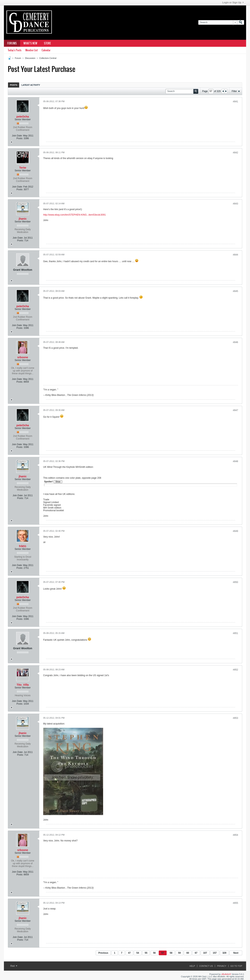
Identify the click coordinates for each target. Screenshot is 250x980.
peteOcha (23, 117)
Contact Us (206, 966)
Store (47, 43)
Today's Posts (15, 50)
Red (14, 966)
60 (188, 953)
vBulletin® (226, 974)
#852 (235, 670)
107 (205, 953)
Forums (12, 43)
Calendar (46, 50)
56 (154, 953)
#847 (235, 410)
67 (196, 953)
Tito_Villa (23, 685)
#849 (235, 531)
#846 (235, 342)
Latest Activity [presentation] (31, 85)
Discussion (30, 58)
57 (163, 953)
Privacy (222, 966)
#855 (235, 903)
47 (129, 953)
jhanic (23, 219)
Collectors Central (48, 58)
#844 (235, 255)
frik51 (23, 546)
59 (179, 953)
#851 (235, 633)
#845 (235, 291)
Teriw (23, 168)
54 (138, 953)
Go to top (236, 966)
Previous (103, 953)
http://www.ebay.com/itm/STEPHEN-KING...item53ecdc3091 (75, 215)
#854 (235, 835)
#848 (235, 461)
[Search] (218, 23)
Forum (18, 58)
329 (224, 953)
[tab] (14, 85)
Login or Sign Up (233, 3)
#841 (235, 102)
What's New (30, 43)
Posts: (20, 138)
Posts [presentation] (14, 85)
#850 (235, 582)
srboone (23, 357)
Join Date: (17, 136)
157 (215, 953)
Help (192, 966)
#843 (235, 204)
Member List (32, 50)
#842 (235, 153)
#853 (235, 718)
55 (146, 953)
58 (171, 953)
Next (236, 953)
